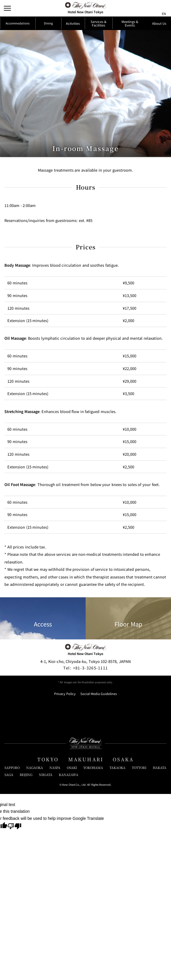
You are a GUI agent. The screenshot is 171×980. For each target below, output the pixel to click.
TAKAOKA (117, 825)
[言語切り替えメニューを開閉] (163, 8)
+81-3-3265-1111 (86, 726)
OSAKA (123, 817)
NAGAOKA (35, 825)
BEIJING (26, 832)
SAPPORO (12, 825)
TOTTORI (139, 825)
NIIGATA (46, 832)
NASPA (55, 825)
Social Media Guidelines (99, 752)
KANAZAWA (69, 832)
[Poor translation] (14, 885)
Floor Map (128, 676)
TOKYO (48, 817)
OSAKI (72, 825)
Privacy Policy (65, 752)
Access (43, 676)
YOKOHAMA (93, 825)
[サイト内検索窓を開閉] (152, 8)
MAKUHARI (86, 817)
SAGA (9, 832)
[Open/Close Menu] (8, 8)
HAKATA (160, 825)
